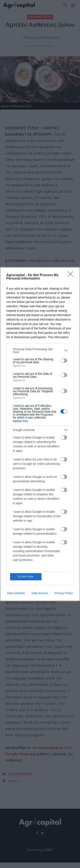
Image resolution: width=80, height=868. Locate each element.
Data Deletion (16, 593)
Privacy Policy (64, 593)
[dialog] (40, 434)
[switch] (64, 360)
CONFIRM (26, 577)
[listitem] (40, 351)
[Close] (72, 275)
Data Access (40, 593)
